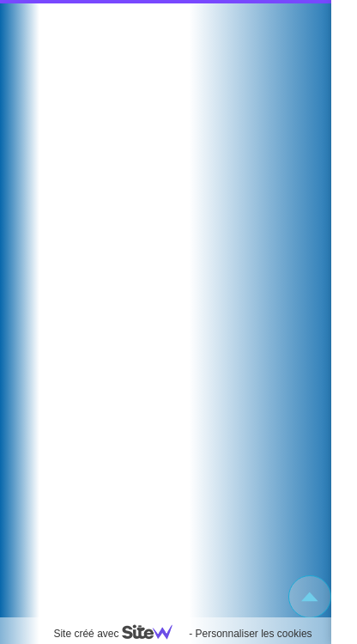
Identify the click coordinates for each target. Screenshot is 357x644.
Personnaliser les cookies (253, 634)
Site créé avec (119, 634)
